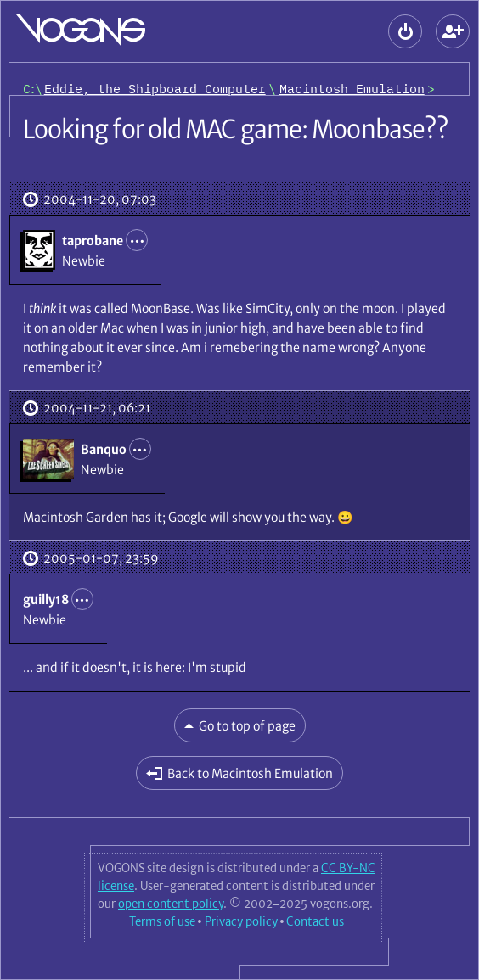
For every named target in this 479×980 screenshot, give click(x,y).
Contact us (315, 921)
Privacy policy (241, 921)
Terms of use (162, 921)
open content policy (171, 904)
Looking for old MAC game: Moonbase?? (236, 129)
